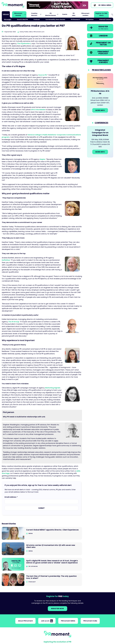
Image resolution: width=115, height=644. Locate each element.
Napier (43, 159)
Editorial (6, 14)
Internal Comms (105, 19)
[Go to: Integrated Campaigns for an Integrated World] (100, 142)
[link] (57, 5)
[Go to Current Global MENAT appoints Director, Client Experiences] (42, 533)
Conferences (101, 123)
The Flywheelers (24, 44)
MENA (109, 5)
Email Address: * (11, 497)
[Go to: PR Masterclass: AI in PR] (100, 95)
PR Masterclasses (51, 14)
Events (65, 14)
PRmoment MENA (68, 621)
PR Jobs (74, 14)
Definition (6, 260)
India (104, 5)
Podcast (37, 19)
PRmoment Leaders (85, 14)
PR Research (75, 19)
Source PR (43, 75)
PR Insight (8, 19)
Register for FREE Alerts (101, 14)
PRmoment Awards (18, 14)
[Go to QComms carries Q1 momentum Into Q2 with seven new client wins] (42, 549)
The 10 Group (14, 322)
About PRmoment (25, 621)
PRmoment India (90, 621)
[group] (57, 5)
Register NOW (57, 609)
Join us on (47, 621)
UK (100, 5)
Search (112, 14)
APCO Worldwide (38, 110)
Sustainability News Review (55, 19)
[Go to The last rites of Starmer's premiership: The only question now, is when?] (42, 580)
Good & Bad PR (22, 19)
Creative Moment (34, 14)
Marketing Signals (53, 388)
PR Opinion (90, 19)
